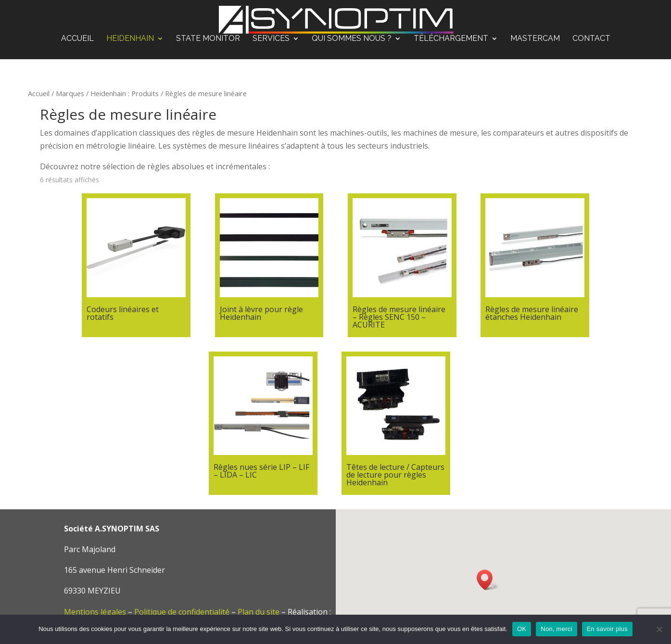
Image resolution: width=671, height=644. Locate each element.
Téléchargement (451, 39)
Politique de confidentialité (182, 612)
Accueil (77, 39)
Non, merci (556, 629)
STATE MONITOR (208, 39)
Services (271, 39)
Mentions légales (95, 612)
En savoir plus (607, 629)
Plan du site (259, 612)
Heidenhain (130, 39)
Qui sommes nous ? (352, 39)
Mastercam (535, 39)
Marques (70, 93)
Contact (591, 39)
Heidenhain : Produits (125, 93)
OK (522, 629)
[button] (488, 580)
